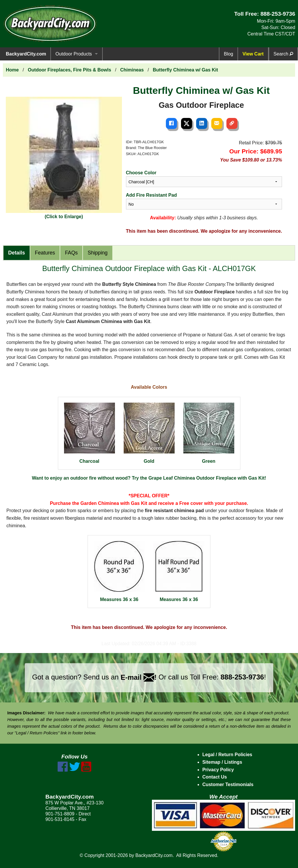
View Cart (253, 54)
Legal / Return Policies (227, 755)
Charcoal (89, 433)
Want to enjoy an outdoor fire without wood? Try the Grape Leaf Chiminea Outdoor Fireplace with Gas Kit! (149, 478)
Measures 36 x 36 (119, 571)
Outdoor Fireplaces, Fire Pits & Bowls (70, 70)
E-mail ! (139, 677)
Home (12, 70)
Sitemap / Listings (222, 762)
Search (283, 54)
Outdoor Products (73, 54)
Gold (149, 433)
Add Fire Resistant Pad (151, 195)
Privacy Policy (218, 770)
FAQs (71, 253)
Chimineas (132, 70)
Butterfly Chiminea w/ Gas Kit (185, 70)
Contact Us (214, 777)
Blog (228, 54)
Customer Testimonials (228, 784)
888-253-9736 (278, 14)
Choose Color (141, 173)
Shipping (97, 253)
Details (17, 253)
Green (209, 433)
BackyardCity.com (26, 54)
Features (45, 253)
